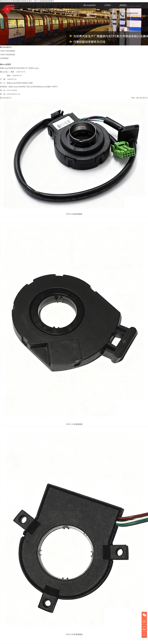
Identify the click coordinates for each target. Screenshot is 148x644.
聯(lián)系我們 (136, 6)
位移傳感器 (4, 58)
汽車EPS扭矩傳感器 (8, 51)
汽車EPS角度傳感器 (8, 55)
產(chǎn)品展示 (89, 11)
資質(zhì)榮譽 (109, 11)
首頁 (133, 98)
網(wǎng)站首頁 (90, 5)
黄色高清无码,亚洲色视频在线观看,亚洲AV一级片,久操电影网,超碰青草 (27, 1)
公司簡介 (108, 5)
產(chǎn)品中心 (124, 6)
